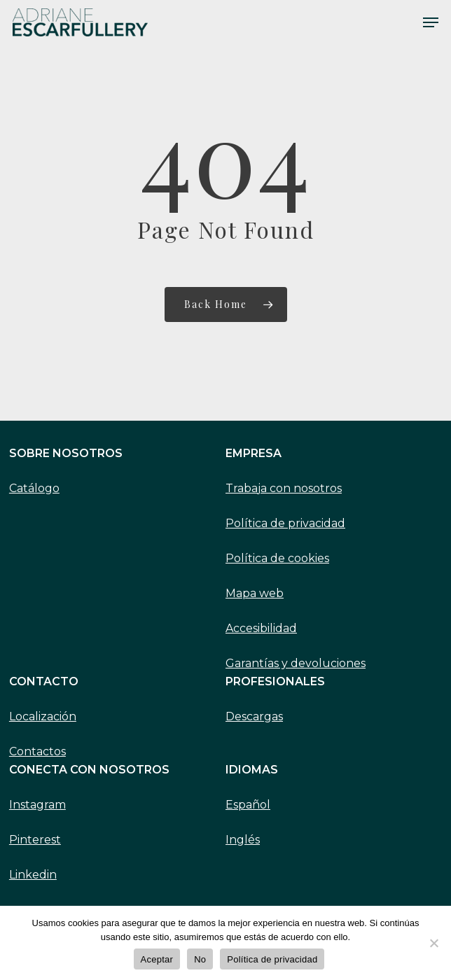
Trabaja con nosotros (284, 488)
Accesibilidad (261, 628)
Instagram (37, 805)
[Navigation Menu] (431, 22)
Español (248, 805)
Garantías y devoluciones (296, 663)
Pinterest (35, 840)
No (200, 959)
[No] (433, 943)
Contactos (37, 751)
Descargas (254, 716)
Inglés (243, 840)
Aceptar (157, 959)
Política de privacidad (285, 523)
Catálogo (34, 488)
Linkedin (33, 875)
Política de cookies (277, 558)
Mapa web (255, 593)
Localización (43, 716)
